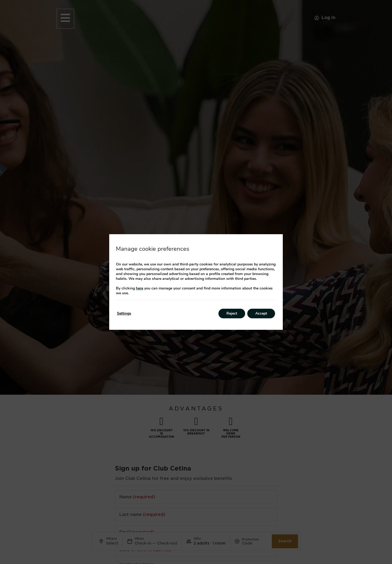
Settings (124, 313)
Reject (232, 313)
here (140, 288)
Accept (261, 313)
